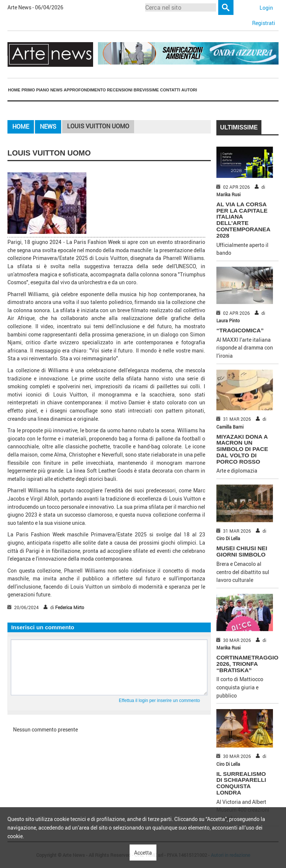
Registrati (264, 23)
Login (266, 8)
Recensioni (120, 90)
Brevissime (146, 90)
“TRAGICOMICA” (240, 330)
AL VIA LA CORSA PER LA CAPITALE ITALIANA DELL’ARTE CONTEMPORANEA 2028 (243, 220)
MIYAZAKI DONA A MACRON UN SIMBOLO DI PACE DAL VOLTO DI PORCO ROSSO (242, 449)
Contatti (170, 90)
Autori (189, 90)
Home (14, 90)
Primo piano (35, 90)
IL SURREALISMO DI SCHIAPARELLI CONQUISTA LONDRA (241, 783)
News (56, 90)
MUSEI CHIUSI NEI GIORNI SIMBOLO (242, 551)
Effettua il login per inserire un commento (159, 701)
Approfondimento (85, 90)
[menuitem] (14, 90)
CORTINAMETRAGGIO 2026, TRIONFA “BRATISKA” (247, 664)
